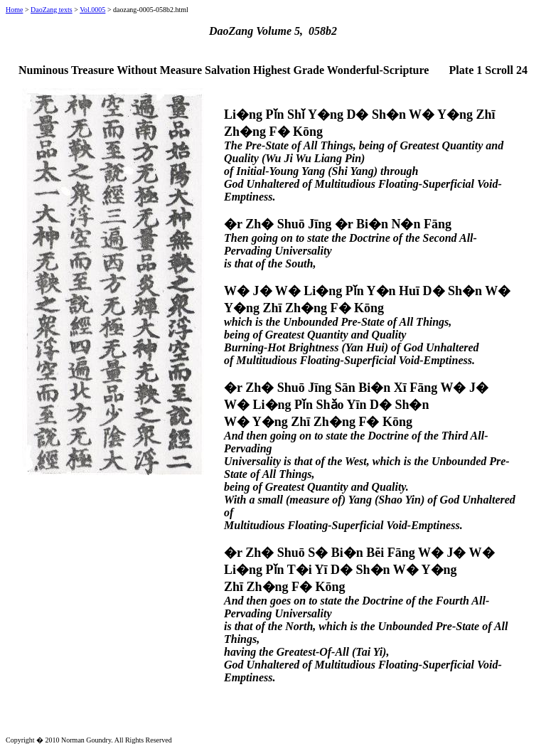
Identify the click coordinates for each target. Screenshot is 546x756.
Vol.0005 (92, 10)
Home (14, 10)
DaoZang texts (52, 10)
